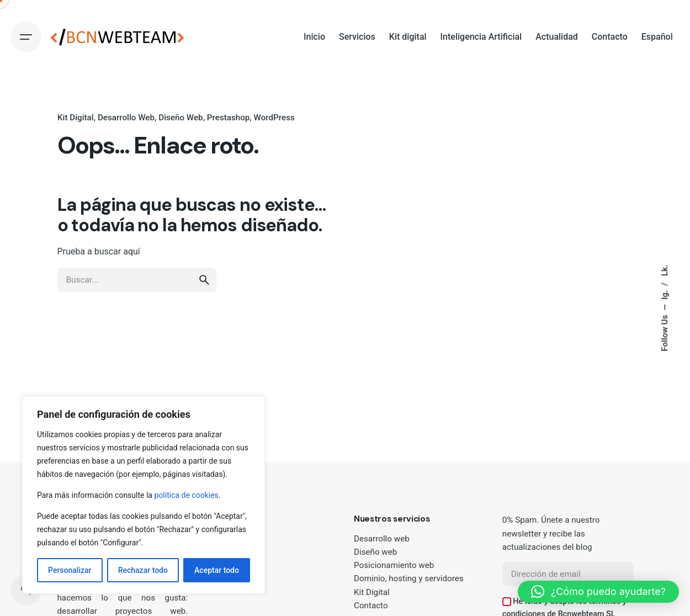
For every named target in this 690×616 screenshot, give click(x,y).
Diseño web (375, 552)
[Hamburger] (26, 37)
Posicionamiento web (394, 565)
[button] (598, 592)
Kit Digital (76, 118)
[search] (204, 290)
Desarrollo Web (126, 118)
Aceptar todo (217, 570)
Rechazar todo (143, 570)
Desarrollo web (382, 539)
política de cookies (186, 495)
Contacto (371, 606)
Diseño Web (181, 118)
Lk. (665, 270)
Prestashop (228, 118)
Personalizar (70, 570)
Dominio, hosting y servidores (409, 578)
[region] (144, 495)
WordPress (274, 118)
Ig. (665, 294)
